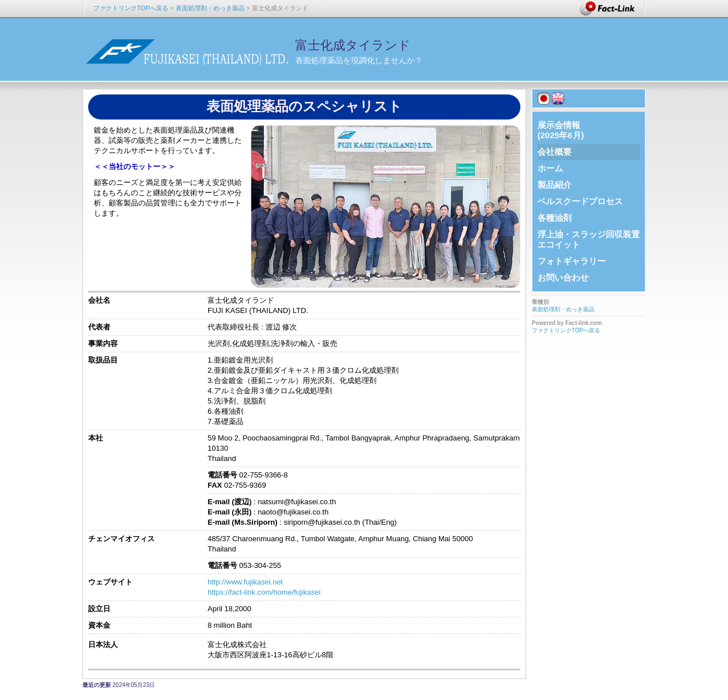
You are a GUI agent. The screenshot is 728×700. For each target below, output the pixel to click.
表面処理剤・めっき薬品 (210, 8)
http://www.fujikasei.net (245, 582)
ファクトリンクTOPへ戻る (131, 8)
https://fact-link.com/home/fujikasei (264, 592)
